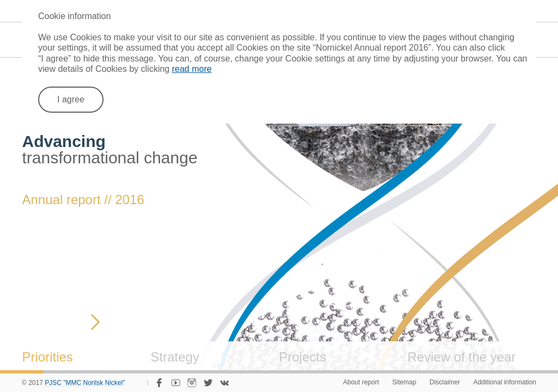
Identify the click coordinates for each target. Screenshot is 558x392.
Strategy (175, 357)
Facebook (159, 383)
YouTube (175, 383)
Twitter (208, 383)
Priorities (48, 357)
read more (192, 69)
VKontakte (225, 383)
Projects (303, 357)
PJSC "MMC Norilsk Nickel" (85, 383)
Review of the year (462, 357)
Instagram (192, 383)
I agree (71, 99)
